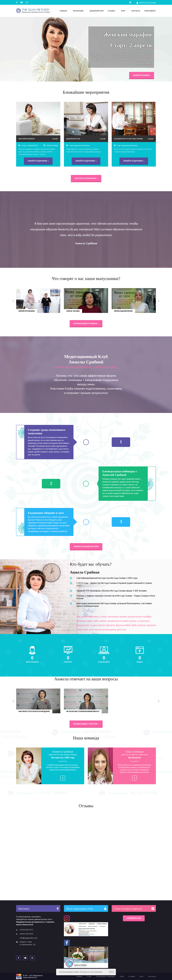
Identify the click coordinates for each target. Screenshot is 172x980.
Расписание (78, 11)
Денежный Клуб (97, 11)
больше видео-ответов (86, 724)
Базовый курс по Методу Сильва (128, 139)
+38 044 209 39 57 (26, 930)
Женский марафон (27, 139)
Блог (123, 11)
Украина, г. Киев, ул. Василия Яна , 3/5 (27, 943)
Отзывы (111, 11)
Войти (140, 3)
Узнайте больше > (142, 75)
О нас (89, 976)
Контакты (136, 11)
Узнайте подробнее (38, 161)
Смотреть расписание (86, 178)
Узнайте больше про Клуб (86, 546)
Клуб (122, 976)
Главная (63, 11)
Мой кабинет (150, 11)
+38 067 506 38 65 (26, 934)
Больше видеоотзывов (86, 323)
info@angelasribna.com (28, 938)
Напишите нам (134, 918)
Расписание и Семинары (106, 976)
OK (112, 972)
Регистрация (151, 3)
